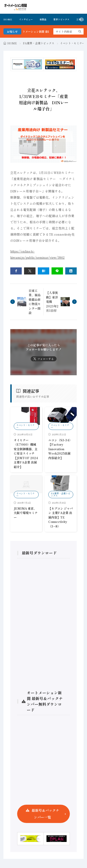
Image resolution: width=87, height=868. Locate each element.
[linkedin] (71, 271)
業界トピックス (61, 19)
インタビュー (26, 19)
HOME (8, 19)
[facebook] (16, 271)
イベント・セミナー (72, 43)
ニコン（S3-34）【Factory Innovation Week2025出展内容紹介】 (60, 449)
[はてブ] (43, 271)
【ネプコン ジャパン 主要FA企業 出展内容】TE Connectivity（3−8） (61, 517)
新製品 (43, 19)
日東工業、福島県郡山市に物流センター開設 (35, 302)
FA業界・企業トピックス (39, 43)
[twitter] (30, 271)
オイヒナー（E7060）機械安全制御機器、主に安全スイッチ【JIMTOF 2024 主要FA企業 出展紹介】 (26, 453)
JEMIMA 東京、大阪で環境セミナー (26, 513)
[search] (80, 31)
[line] (57, 271)
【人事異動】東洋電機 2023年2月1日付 (52, 302)
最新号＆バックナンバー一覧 (45, 814)
